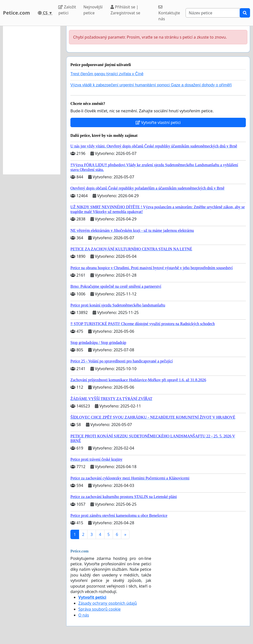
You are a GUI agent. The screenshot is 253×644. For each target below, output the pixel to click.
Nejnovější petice (93, 10)
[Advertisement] (32, 100)
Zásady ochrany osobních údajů (108, 603)
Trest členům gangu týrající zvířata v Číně (107, 74)
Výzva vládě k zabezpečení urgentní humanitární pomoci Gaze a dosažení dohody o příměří (151, 85)
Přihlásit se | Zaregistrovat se (125, 10)
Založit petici (67, 10)
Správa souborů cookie (99, 609)
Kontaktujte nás (169, 13)
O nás (84, 615)
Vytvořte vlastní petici (158, 122)
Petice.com (16, 13)
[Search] (213, 13)
